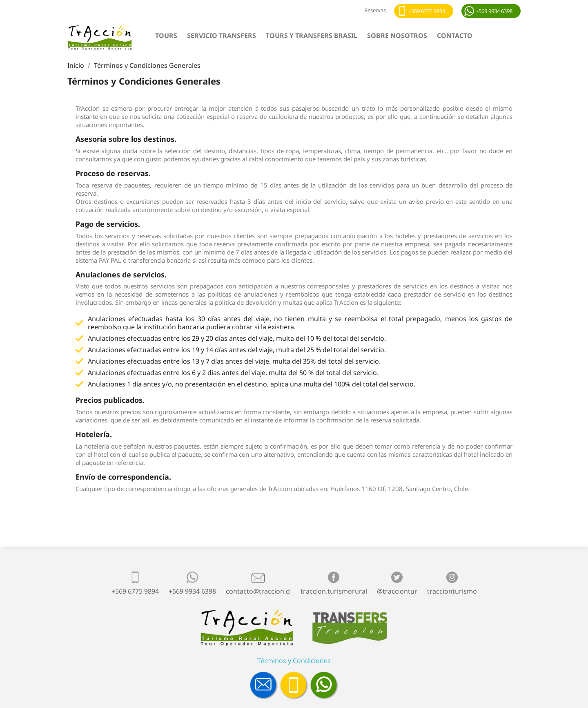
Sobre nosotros (397, 36)
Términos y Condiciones (294, 661)
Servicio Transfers (222, 36)
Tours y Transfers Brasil (312, 36)
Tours (166, 36)
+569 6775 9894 (427, 11)
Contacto (455, 36)
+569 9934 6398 (494, 11)
